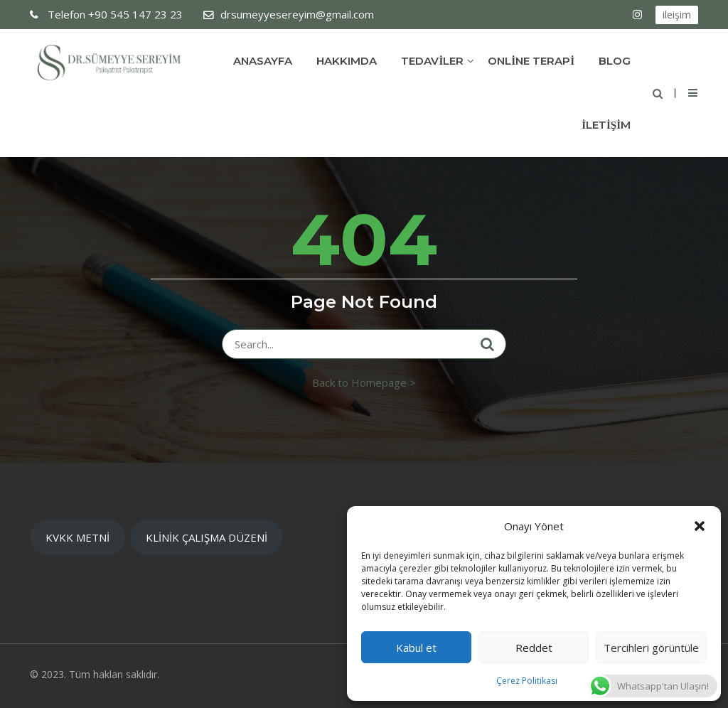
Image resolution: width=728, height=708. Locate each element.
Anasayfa (263, 61)
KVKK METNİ (77, 537)
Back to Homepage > (364, 382)
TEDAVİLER (432, 61)
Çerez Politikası (527, 681)
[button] (700, 526)
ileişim (677, 15)
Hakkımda (347, 61)
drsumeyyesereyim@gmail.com (297, 14)
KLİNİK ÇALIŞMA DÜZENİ (207, 537)
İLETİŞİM (606, 125)
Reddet (534, 648)
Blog (615, 61)
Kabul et (416, 648)
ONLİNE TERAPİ (531, 61)
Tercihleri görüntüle (651, 648)
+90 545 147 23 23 (114, 14)
